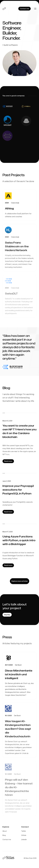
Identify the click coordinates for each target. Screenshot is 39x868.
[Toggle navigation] (35, 9)
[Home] (4, 9)
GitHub (24, 835)
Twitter (24, 831)
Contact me (7, 840)
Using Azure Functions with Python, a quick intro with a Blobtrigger (19, 540)
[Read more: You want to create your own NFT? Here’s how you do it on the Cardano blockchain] (8, 461)
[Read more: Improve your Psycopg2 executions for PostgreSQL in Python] (8, 512)
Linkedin (24, 840)
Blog (4, 835)
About (5, 831)
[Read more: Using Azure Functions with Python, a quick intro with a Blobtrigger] (8, 565)
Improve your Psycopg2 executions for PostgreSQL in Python (18, 490)
